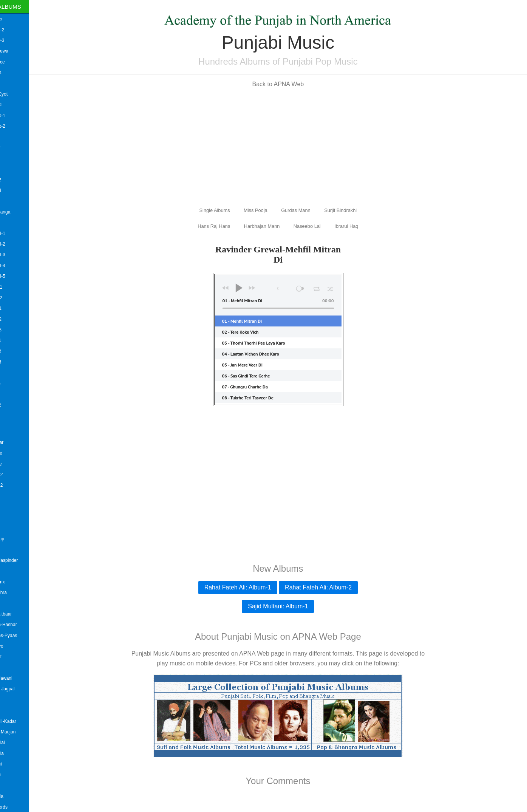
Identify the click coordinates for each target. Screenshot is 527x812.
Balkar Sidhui (16, 764)
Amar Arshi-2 (16, 180)
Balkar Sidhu (15, 775)
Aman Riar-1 (15, 137)
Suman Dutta (16, 73)
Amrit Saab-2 (16, 319)
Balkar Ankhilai (18, 742)
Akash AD (13, 83)
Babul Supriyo (17, 646)
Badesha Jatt (16, 657)
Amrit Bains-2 (16, 298)
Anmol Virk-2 (15, 405)
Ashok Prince (16, 464)
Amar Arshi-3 (16, 190)
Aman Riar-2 (15, 148)
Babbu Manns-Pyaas (24, 636)
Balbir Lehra (15, 700)
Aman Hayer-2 (17, 30)
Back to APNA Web (292, 84)
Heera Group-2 (18, 126)
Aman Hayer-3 (17, 40)
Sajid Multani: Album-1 (292, 606)
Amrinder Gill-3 (18, 255)
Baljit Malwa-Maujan (23, 732)
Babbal (10, 603)
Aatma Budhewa (19, 51)
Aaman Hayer (16, 19)
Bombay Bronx (18, 582)
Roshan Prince (18, 62)
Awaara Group (17, 539)
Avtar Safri (13, 528)
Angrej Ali (12, 373)
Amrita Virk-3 (16, 362)
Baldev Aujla (15, 710)
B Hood (10, 571)
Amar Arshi (14, 169)
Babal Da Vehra (19, 592)
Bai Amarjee (15, 668)
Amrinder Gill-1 (18, 234)
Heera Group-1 (18, 116)
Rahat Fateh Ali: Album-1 (251, 587)
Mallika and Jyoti (19, 94)
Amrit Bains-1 (16, 287)
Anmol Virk (14, 394)
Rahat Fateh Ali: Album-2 (332, 587)
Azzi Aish (12, 550)
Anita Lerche (15, 384)
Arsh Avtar (13, 426)
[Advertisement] (292, 147)
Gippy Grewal (16, 105)
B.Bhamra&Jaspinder (24, 560)
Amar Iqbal (14, 201)
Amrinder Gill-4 (18, 266)
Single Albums (26, 7)
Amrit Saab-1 (16, 308)
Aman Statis (15, 158)
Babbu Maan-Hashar (24, 625)
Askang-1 (12, 496)
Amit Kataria (15, 223)
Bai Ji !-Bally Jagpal (22, 689)
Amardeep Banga (20, 212)
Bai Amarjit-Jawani (21, 678)
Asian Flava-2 (16, 475)
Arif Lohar (12, 416)
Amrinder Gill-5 (18, 276)
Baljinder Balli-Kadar (23, 721)
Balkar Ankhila (17, 753)
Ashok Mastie (16, 453)
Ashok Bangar (17, 442)
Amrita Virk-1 (16, 340)
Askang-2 (12, 507)
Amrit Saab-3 (16, 330)
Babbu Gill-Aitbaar (21, 614)
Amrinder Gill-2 (18, 244)
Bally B (10, 786)
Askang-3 (12, 517)
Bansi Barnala (17, 796)
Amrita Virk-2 (16, 351)
